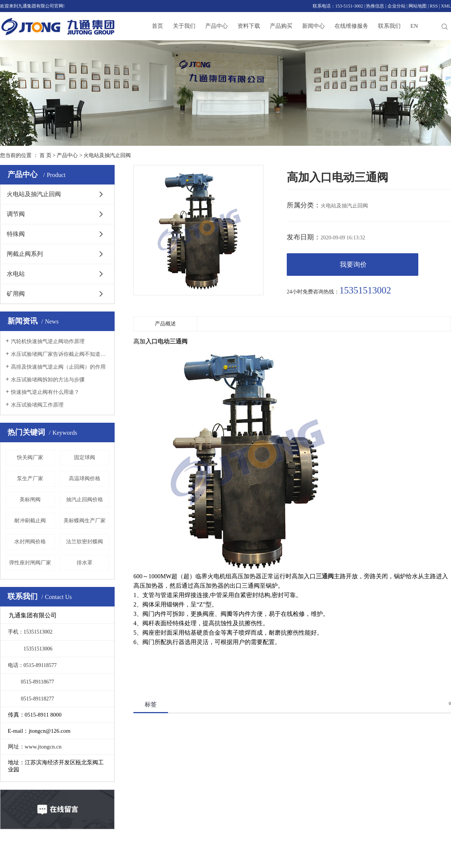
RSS (434, 6)
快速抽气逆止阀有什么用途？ (45, 392)
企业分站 (397, 6)
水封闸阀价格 (30, 542)
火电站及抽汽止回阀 (107, 155)
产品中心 (216, 26)
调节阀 (16, 214)
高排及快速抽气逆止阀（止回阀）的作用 (58, 367)
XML (446, 6)
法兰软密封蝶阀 (85, 542)
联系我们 (389, 26)
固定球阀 (85, 457)
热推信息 (375, 6)
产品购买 (281, 26)
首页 (157, 26)
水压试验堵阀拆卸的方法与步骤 (48, 380)
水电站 (16, 274)
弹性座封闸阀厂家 (30, 563)
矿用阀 (16, 294)
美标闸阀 (30, 500)
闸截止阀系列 (25, 254)
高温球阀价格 (85, 479)
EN (414, 26)
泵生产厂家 (30, 479)
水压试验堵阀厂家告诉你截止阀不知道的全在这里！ (60, 354)
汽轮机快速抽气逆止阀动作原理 (48, 341)
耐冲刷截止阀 (30, 521)
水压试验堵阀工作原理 (37, 405)
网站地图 (418, 6)
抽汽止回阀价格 (85, 500)
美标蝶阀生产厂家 (85, 521)
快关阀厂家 (30, 457)
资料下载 (249, 26)
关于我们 (184, 26)
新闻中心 (313, 26)
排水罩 (85, 563)
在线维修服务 (351, 26)
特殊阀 (16, 234)
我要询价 (353, 265)
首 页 (45, 155)
